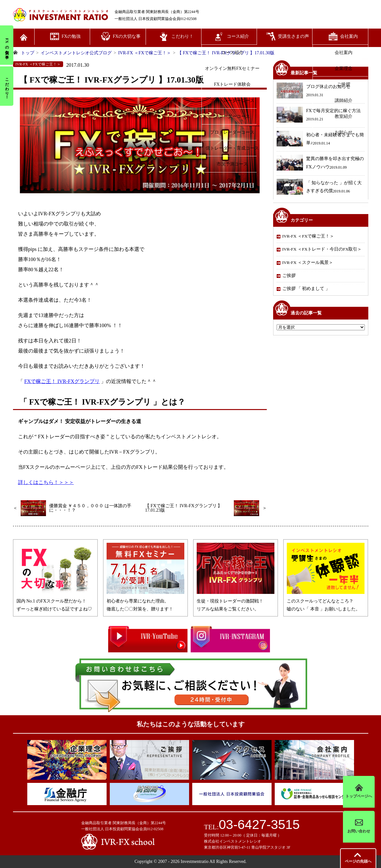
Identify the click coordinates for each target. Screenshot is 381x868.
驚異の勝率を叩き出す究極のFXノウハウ (320, 163)
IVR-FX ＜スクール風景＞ (308, 262)
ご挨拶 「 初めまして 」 (306, 289)
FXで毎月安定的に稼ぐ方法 (319, 115)
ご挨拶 (289, 276)
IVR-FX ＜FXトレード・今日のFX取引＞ (322, 249)
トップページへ (359, 792)
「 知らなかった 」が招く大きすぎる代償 (319, 188)
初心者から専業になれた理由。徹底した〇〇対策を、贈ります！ (145, 601)
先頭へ (358, 861)
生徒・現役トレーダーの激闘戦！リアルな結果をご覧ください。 (236, 601)
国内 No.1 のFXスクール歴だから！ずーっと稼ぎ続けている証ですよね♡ (55, 601)
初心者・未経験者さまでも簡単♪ (320, 140)
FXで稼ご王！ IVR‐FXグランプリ (62, 381)
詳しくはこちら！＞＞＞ (46, 482)
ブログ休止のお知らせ (314, 91)
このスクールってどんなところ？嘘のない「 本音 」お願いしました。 (326, 601)
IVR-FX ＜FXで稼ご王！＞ (308, 236)
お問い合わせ (359, 827)
